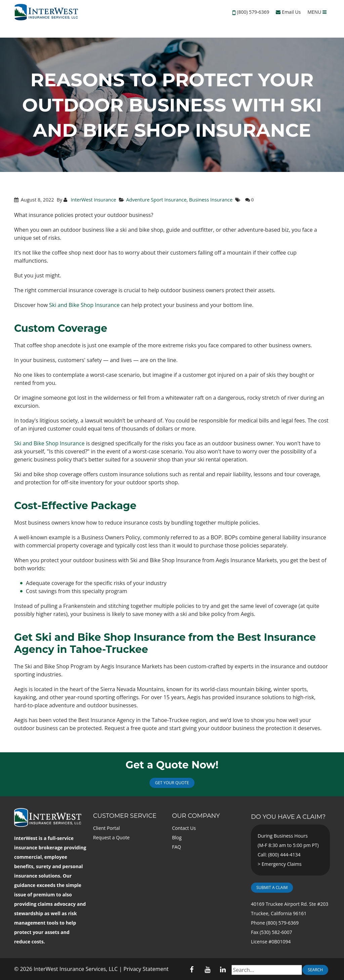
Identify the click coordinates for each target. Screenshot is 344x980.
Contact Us (184, 828)
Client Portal (106, 828)
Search (315, 970)
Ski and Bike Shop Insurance (84, 305)
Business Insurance (211, 200)
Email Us (288, 12)
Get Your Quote (172, 783)
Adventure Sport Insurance (156, 200)
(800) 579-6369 (253, 12)
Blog (177, 837)
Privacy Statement (146, 969)
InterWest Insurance (93, 200)
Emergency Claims (282, 864)
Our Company (196, 816)
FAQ (177, 847)
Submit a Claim (272, 887)
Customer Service (125, 816)
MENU (317, 12)
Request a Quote (111, 837)
